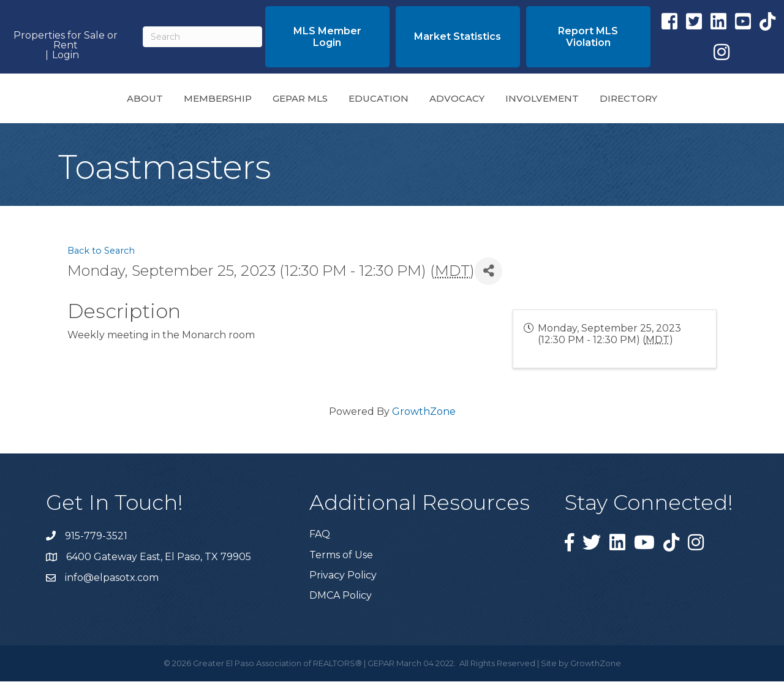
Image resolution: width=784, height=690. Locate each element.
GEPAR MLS (214, 101)
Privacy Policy (343, 584)
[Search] (202, 37)
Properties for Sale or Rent (66, 40)
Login (66, 55)
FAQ (320, 543)
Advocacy (543, 101)
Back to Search (101, 259)
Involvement (628, 101)
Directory (714, 101)
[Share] (488, 280)
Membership (132, 101)
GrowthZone (424, 420)
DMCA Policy (341, 604)
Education (293, 101)
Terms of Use (341, 563)
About (59, 101)
